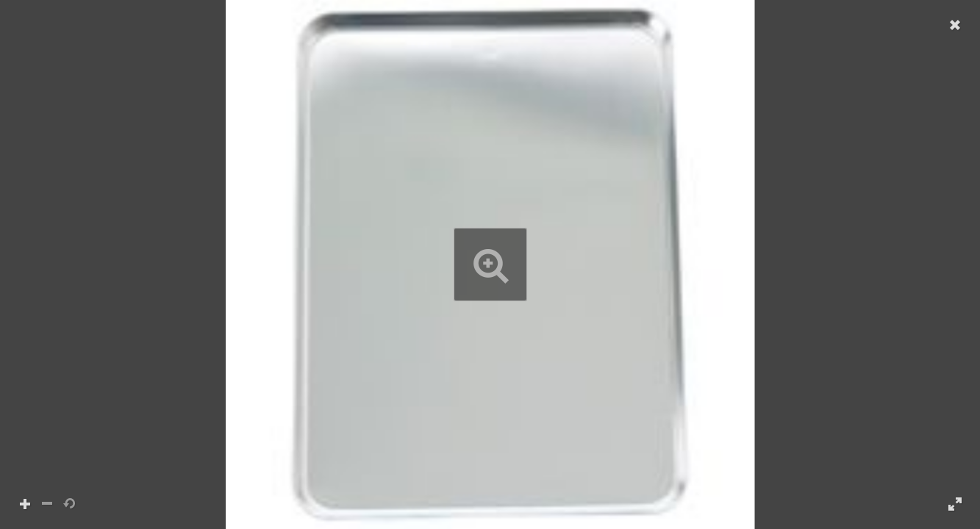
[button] (490, 264)
